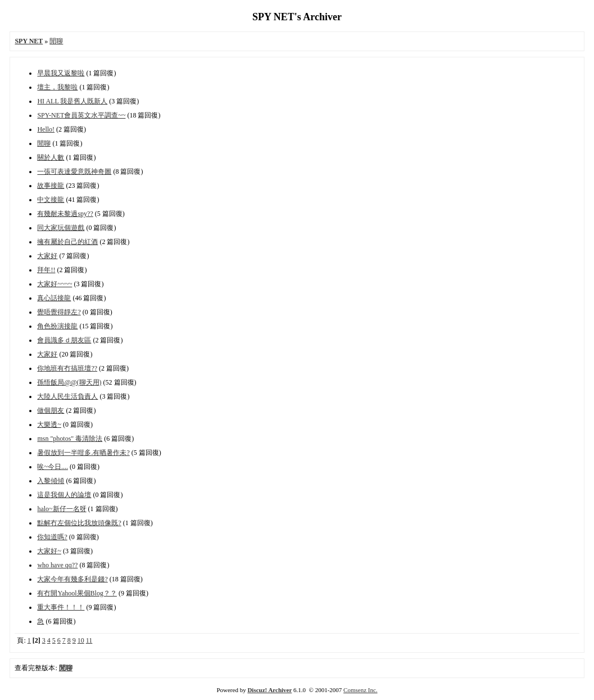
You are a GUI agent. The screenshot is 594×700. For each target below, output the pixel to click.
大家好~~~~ (55, 284)
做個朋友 (51, 410)
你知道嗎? (52, 537)
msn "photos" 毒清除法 (70, 439)
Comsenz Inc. (360, 690)
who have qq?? (57, 565)
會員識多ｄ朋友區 (64, 340)
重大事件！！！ (61, 607)
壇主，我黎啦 (57, 87)
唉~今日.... (53, 467)
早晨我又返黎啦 (61, 73)
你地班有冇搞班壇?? (67, 368)
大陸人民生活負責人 (67, 396)
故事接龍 (51, 186)
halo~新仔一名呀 (62, 509)
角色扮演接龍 (57, 326)
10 (81, 640)
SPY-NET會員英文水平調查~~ (81, 115)
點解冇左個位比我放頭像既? (79, 523)
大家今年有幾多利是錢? (72, 579)
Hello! (46, 129)
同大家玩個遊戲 (61, 228)
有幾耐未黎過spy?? (65, 214)
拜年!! (46, 270)
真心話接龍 (54, 298)
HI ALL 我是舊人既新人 (72, 101)
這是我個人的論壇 (64, 495)
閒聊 (56, 41)
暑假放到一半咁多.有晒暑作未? (83, 453)
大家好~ (49, 551)
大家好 (47, 256)
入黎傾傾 (51, 481)
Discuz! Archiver (269, 690)
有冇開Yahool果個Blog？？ (77, 593)
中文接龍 (51, 200)
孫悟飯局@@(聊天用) (69, 382)
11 (89, 640)
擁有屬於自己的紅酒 (67, 242)
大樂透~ (49, 424)
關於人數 (51, 157)
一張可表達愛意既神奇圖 (74, 171)
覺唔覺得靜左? (59, 312)
